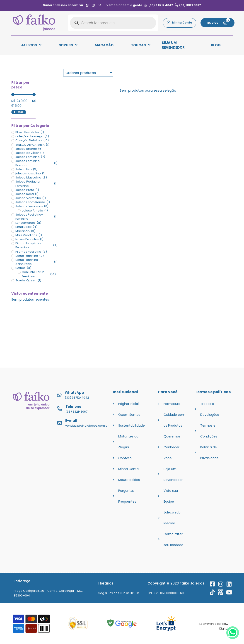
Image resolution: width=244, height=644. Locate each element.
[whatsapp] (233, 638)
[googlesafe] (122, 624)
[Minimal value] (23, 95)
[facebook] (87, 5)
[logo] (34, 23)
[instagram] (93, 5)
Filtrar (19, 112)
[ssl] (78, 624)
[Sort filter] (88, 73)
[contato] (100, 5)
